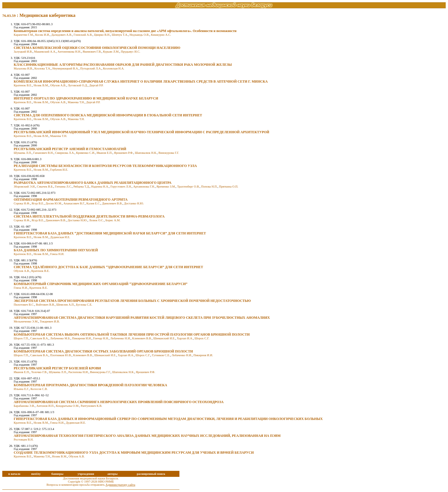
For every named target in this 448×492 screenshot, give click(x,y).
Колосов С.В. (39, 389)
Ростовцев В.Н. (24, 440)
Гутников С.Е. (161, 355)
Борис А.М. (113, 220)
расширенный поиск (151, 474)
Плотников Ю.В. (61, 355)
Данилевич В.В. (112, 203)
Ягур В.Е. (38, 203)
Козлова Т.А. (43, 68)
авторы (113, 474)
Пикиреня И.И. (82, 338)
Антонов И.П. (45, 406)
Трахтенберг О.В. (188, 187)
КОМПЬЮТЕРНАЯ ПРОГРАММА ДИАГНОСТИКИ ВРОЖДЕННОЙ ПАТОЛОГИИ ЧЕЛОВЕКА (90, 385)
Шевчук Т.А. (120, 35)
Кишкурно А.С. (161, 35)
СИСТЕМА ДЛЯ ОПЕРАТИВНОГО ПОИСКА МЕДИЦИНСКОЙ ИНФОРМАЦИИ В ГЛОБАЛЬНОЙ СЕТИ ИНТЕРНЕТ (108, 115)
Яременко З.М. (166, 187)
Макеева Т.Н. (76, 102)
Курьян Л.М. (111, 52)
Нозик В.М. (41, 85)
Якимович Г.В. (92, 52)
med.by (36, 474)
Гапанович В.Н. (43, 153)
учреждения (86, 474)
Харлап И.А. (185, 338)
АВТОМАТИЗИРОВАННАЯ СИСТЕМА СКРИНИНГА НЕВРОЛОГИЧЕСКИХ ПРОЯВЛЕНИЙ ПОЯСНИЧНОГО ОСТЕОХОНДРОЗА (119, 402)
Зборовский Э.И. (25, 187)
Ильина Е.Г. (21, 389)
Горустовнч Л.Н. (121, 187)
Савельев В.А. (39, 338)
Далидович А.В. (62, 35)
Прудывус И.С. (131, 52)
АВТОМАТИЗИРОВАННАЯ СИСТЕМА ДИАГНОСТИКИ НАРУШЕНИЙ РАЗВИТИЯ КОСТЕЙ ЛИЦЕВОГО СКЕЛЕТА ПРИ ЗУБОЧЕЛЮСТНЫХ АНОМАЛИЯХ (142, 318)
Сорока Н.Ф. (22, 203)
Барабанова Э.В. (24, 406)
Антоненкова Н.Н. (69, 52)
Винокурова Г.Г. (169, 153)
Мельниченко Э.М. (26, 321)
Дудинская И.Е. (60, 237)
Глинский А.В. (83, 35)
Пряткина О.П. (228, 187)
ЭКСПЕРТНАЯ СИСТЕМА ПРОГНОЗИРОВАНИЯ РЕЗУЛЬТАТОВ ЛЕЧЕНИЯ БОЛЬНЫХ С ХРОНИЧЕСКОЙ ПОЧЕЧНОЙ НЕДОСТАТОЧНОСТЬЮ (132, 301)
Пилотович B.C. (24, 305)
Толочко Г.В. (39, 372)
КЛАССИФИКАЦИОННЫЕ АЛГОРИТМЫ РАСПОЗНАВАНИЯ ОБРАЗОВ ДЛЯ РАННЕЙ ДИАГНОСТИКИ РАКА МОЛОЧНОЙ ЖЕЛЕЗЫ (123, 65)
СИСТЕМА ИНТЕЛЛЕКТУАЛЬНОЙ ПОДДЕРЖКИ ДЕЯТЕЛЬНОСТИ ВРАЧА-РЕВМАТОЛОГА (89, 216)
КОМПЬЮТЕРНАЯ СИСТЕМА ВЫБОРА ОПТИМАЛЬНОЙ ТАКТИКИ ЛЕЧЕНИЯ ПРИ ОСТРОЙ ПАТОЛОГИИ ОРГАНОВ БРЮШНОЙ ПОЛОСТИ (132, 334)
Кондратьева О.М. (67, 406)
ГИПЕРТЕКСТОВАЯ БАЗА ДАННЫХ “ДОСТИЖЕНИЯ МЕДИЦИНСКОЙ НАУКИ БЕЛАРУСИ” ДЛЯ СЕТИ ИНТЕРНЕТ (110, 233)
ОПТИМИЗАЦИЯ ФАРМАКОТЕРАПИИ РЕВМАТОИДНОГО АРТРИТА (71, 200)
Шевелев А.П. (65, 305)
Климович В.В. (142, 338)
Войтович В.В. (45, 305)
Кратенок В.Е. (23, 85)
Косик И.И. (42, 35)
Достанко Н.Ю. (134, 203)
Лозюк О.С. (96, 220)
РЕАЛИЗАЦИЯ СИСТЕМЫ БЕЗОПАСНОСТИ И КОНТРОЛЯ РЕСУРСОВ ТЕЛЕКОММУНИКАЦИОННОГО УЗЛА (105, 166)
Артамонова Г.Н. (144, 187)
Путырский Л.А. (91, 68)
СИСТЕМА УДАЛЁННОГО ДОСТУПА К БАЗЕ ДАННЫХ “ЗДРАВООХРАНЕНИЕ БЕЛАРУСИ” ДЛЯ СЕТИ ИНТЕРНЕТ (108, 267)
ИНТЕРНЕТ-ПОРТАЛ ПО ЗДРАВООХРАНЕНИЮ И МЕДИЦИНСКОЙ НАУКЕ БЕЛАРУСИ (86, 98)
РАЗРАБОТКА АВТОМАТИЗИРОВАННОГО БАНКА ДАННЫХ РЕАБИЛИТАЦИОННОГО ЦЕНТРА (93, 183)
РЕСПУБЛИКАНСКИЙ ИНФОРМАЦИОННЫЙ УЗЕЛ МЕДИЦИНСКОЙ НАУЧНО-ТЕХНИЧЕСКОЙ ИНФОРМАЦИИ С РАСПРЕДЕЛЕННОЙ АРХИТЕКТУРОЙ (141, 132)
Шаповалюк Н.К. (146, 153)
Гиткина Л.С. (63, 187)
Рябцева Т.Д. (82, 187)
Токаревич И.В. (50, 321)
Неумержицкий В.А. (65, 68)
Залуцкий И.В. (23, 52)
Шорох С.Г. (202, 338)
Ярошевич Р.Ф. (124, 153)
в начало (14, 474)
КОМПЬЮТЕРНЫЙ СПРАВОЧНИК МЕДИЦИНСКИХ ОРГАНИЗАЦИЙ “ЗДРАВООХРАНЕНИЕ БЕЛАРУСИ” (101, 284)
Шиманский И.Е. (164, 338)
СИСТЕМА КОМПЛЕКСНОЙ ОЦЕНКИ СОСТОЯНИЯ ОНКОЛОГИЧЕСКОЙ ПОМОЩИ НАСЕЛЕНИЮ (97, 48)
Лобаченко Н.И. (120, 338)
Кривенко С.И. (85, 153)
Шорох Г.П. (21, 338)
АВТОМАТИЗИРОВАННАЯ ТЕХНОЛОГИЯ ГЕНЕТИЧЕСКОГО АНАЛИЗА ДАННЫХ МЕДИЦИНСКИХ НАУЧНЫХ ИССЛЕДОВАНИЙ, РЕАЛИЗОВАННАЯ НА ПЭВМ (147, 436)
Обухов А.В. (58, 85)
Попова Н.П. (209, 187)
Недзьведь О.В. (139, 35)
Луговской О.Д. (78, 85)
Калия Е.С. (93, 203)
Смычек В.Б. (45, 187)
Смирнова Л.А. (65, 153)
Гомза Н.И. (57, 254)
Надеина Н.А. (100, 187)
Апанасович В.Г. (74, 203)
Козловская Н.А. (114, 68)
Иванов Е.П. (105, 153)
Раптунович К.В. (91, 406)
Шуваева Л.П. (23, 153)
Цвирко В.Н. (102, 35)
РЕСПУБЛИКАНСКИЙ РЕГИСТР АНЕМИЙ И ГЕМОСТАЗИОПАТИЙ (70, 149)
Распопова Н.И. (78, 372)
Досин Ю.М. (54, 203)
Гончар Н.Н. (101, 338)
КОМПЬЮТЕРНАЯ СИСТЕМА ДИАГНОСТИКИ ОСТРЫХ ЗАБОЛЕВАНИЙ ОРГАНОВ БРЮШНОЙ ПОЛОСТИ (103, 351)
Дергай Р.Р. (96, 85)
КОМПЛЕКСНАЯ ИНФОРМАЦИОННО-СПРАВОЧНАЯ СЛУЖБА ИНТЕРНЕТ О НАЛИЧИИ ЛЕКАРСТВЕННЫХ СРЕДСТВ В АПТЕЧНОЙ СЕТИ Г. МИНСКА (141, 81)
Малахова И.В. (23, 68)
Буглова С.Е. (84, 305)
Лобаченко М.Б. (60, 338)
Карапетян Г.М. (24, 35)
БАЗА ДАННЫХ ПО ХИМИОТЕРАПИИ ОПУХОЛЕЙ (56, 250)
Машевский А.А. (45, 52)
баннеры (57, 474)
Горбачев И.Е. (59, 170)
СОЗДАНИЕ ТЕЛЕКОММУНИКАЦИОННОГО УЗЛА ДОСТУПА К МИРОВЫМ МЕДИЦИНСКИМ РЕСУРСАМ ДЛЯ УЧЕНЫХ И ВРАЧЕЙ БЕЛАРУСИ (134, 453)
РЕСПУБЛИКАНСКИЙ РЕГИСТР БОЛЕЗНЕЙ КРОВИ (57, 368)
